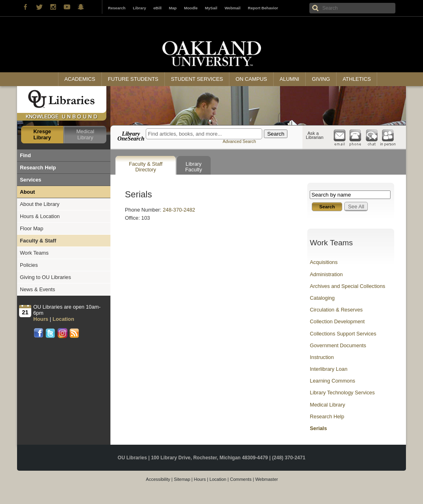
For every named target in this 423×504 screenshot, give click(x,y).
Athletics (357, 79)
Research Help (38, 168)
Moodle (191, 8)
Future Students (133, 79)
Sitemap (182, 479)
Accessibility (158, 479)
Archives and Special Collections (347, 286)
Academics (80, 79)
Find (25, 155)
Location (218, 479)
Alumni (289, 79)
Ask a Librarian (315, 135)
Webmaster (267, 479)
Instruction (322, 357)
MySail (211, 8)
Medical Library (85, 134)
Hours (200, 479)
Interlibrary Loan (328, 369)
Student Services (197, 79)
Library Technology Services (342, 393)
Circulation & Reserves (336, 310)
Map (173, 8)
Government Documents (338, 345)
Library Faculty (193, 167)
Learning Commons (332, 381)
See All (356, 207)
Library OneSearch (131, 136)
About (27, 192)
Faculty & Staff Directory (146, 167)
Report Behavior (263, 8)
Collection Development (337, 321)
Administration (326, 274)
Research (117, 8)
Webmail (232, 8)
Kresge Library (42, 134)
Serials (318, 428)
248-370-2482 (179, 210)
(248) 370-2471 (289, 458)
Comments (241, 479)
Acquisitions (324, 262)
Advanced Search (239, 142)
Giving (321, 79)
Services (31, 180)
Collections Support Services (343, 334)
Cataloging (322, 298)
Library (139, 8)
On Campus (251, 79)
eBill (158, 8)
